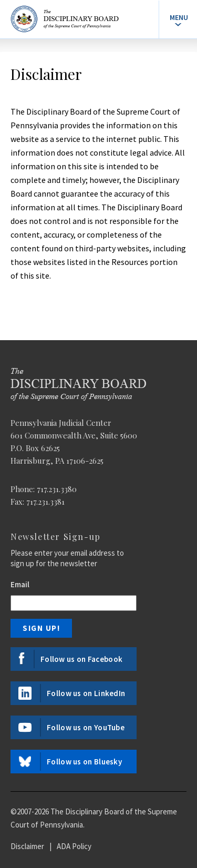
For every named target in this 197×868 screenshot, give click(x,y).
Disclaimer (27, 846)
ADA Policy (74, 846)
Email (20, 584)
